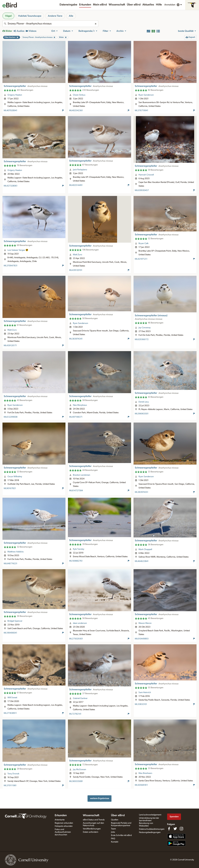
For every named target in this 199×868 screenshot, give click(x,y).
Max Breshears (145, 773)
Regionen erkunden (64, 823)
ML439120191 (76, 270)
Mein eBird (100, 5)
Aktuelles (148, 5)
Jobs (113, 832)
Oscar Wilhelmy (15, 477)
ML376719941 (141, 111)
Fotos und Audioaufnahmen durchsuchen (63, 832)
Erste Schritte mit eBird (121, 835)
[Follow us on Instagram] (181, 829)
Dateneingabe (68, 5)
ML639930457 (142, 190)
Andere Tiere (55, 16)
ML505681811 (141, 785)
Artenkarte (60, 820)
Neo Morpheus (80, 405)
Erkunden (85, 5)
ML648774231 (10, 564)
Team (113, 829)
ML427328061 (11, 186)
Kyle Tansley (79, 549)
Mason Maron (145, 623)
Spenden (174, 817)
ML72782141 (75, 714)
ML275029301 (76, 639)
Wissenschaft (117, 5)
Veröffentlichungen (92, 829)
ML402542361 (76, 111)
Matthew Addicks (16, 552)
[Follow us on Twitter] (175, 829)
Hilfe (159, 5)
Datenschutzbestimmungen (152, 829)
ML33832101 (141, 704)
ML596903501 (142, 414)
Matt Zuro (78, 255)
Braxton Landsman (82, 475)
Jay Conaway (145, 328)
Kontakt (115, 842)
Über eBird (134, 5)
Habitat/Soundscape (30, 16)
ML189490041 (10, 633)
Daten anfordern (91, 832)
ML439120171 (10, 346)
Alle (71, 16)
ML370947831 (11, 266)
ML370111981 (10, 786)
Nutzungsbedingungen (150, 832)
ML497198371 (76, 417)
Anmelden (170, 5)
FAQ (113, 839)
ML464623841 (142, 561)
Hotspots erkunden (64, 826)
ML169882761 (76, 561)
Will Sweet (12, 698)
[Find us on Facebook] (169, 829)
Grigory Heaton (15, 95)
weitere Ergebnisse (100, 798)
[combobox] (50, 24)
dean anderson (80, 623)
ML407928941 (10, 111)
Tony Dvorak (13, 774)
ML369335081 (76, 781)
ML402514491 (76, 185)
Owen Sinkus (79, 95)
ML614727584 (76, 491)
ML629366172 (142, 339)
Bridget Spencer (15, 621)
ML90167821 (10, 488)
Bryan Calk (143, 243)
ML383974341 (76, 339)
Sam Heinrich (145, 692)
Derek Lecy (144, 402)
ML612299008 (11, 417)
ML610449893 (142, 639)
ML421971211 (141, 259)
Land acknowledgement (150, 815)
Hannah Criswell (146, 175)
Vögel (8, 16)
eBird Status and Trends (94, 820)
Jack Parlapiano (80, 170)
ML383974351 (141, 492)
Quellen (115, 820)
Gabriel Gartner (80, 698)
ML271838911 (10, 713)
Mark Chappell (145, 549)
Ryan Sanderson (146, 95)
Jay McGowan (80, 769)
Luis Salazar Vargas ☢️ (18, 250)
